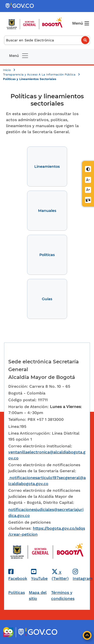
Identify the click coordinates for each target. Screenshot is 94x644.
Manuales (47, 211)
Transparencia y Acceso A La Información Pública (40, 74)
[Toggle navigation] (19, 56)
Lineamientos (47, 167)
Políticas (47, 255)
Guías (47, 299)
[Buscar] (47, 40)
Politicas (17, 592)
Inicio (7, 70)
